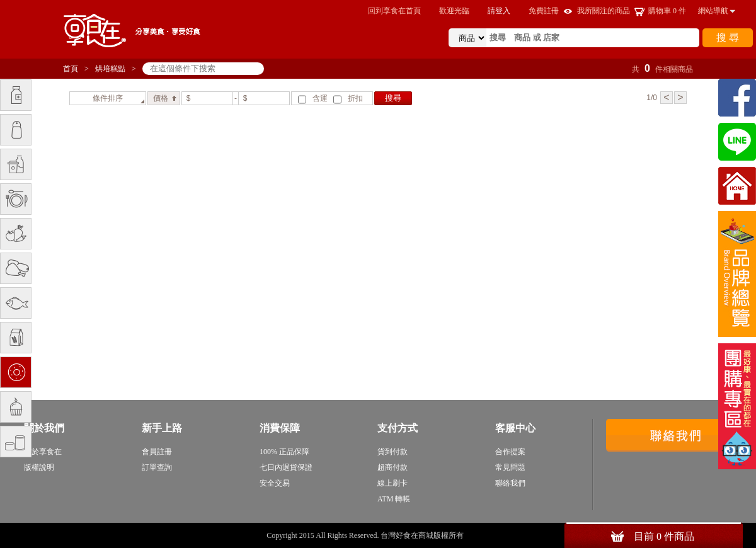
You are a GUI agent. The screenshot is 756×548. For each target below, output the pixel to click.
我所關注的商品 (604, 11)
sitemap (478, 535)
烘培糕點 (110, 69)
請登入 (499, 11)
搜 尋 (728, 37)
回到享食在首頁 (394, 11)
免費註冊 (544, 11)
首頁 (71, 69)
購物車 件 (667, 11)
